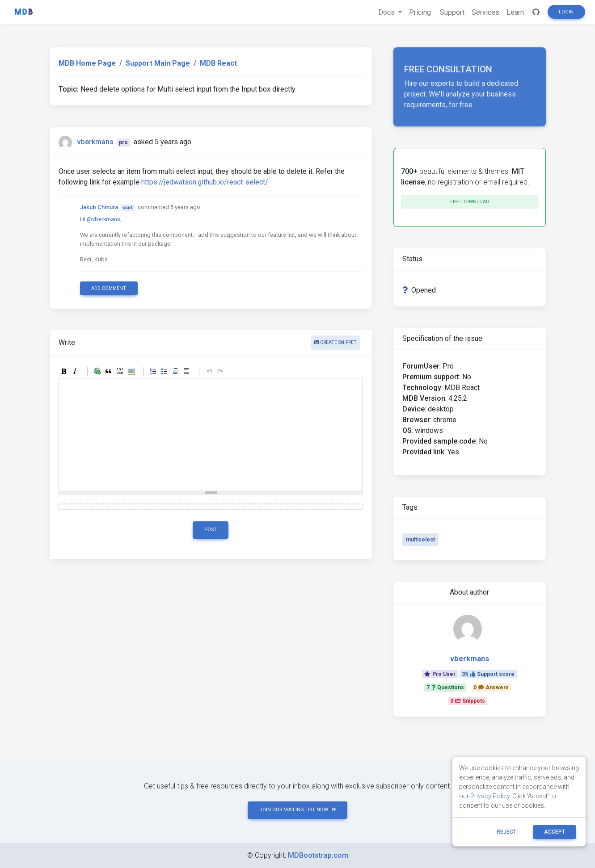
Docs (387, 12)
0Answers (491, 688)
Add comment (109, 288)
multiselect (420, 540)
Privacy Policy (490, 796)
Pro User (440, 674)
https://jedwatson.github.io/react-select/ (205, 182)
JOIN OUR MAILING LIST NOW (298, 810)
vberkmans (95, 142)
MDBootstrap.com (318, 855)
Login (566, 12)
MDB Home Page (87, 63)
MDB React (218, 63)
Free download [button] (470, 202)
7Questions (445, 688)
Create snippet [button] (335, 342)
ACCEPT (555, 832)
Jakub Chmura (99, 207)
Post (211, 530)
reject (506, 832)
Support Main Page (158, 63)
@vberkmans (103, 219)
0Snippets (468, 701)
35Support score (488, 674)
